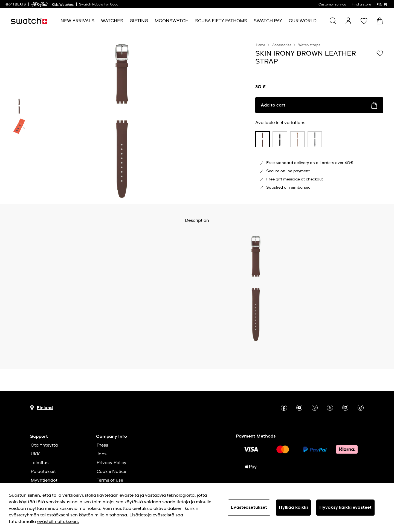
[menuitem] (77, 21)
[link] (39, 5)
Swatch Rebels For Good (99, 5)
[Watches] (112, 21)
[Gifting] (139, 21)
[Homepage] (29, 21)
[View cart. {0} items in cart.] (380, 21)
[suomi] (383, 4)
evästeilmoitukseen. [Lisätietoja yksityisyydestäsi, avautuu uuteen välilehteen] (58, 522)
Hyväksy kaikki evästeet (346, 507)
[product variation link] (263, 139)
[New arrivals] (77, 21)
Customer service (332, 5)
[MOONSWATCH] (172, 21)
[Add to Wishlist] (380, 53)
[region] (197, 508)
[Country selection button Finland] (41, 408)
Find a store (361, 5)
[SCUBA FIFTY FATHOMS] (221, 21)
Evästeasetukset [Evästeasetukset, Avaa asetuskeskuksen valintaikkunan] (249, 507)
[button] (364, 21)
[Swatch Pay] (268, 21)
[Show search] (333, 21)
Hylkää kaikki (293, 507)
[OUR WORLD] (303, 21)
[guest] (348, 21)
